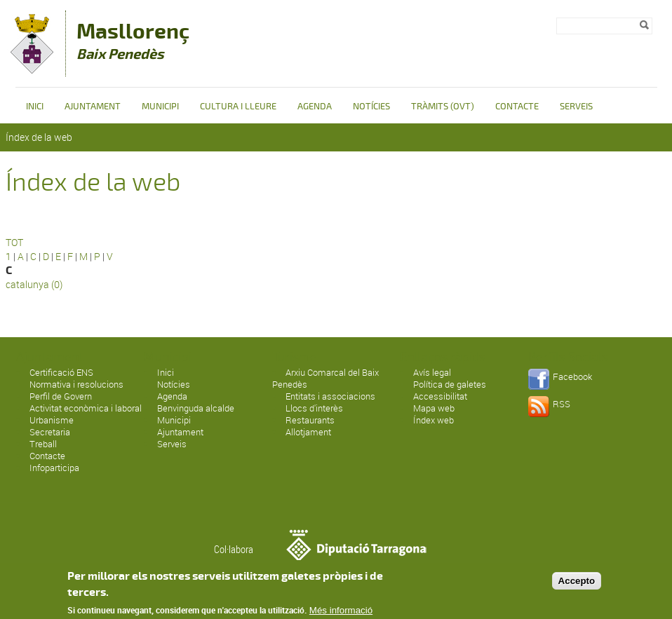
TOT (14, 242)
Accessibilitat (440, 396)
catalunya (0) (34, 284)
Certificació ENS (61, 372)
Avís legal (432, 372)
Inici (35, 107)
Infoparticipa (54, 468)
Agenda (315, 107)
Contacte (517, 107)
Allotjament (308, 432)
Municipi (160, 107)
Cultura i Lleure (238, 107)
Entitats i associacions (330, 396)
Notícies (371, 107)
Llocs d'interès (314, 408)
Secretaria (50, 432)
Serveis (576, 107)
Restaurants (310, 420)
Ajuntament (93, 107)
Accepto (577, 587)
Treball (43, 444)
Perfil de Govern (61, 396)
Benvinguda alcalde (196, 408)
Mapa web (434, 408)
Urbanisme (52, 420)
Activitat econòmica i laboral (86, 408)
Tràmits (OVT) (443, 107)
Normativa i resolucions (76, 384)
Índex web (434, 420)
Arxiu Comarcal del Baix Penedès (325, 378)
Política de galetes (450, 384)
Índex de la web (39, 137)
